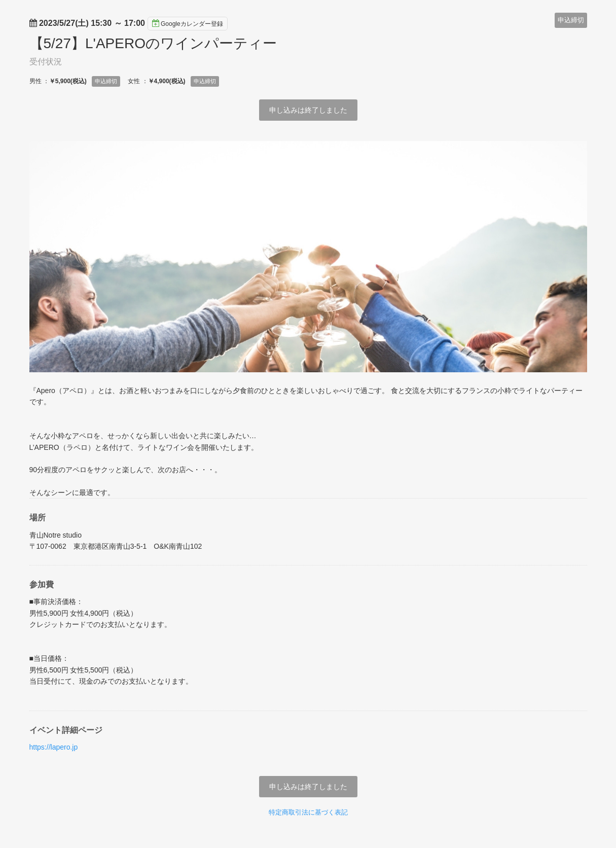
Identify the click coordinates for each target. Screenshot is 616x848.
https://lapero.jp (54, 747)
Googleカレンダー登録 (188, 23)
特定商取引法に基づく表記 (308, 812)
